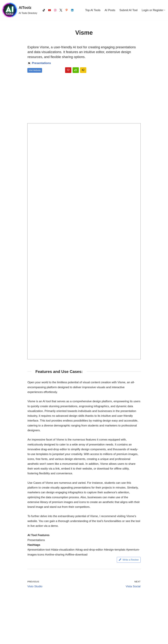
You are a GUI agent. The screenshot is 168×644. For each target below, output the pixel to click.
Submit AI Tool (128, 10)
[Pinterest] (67, 10)
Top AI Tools (93, 10)
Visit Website (35, 70)
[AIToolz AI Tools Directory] (20, 10)
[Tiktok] (44, 10)
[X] (61, 10)
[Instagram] (55, 10)
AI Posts (110, 10)
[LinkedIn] (72, 10)
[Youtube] (50, 10)
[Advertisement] (84, 99)
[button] (165, 10)
